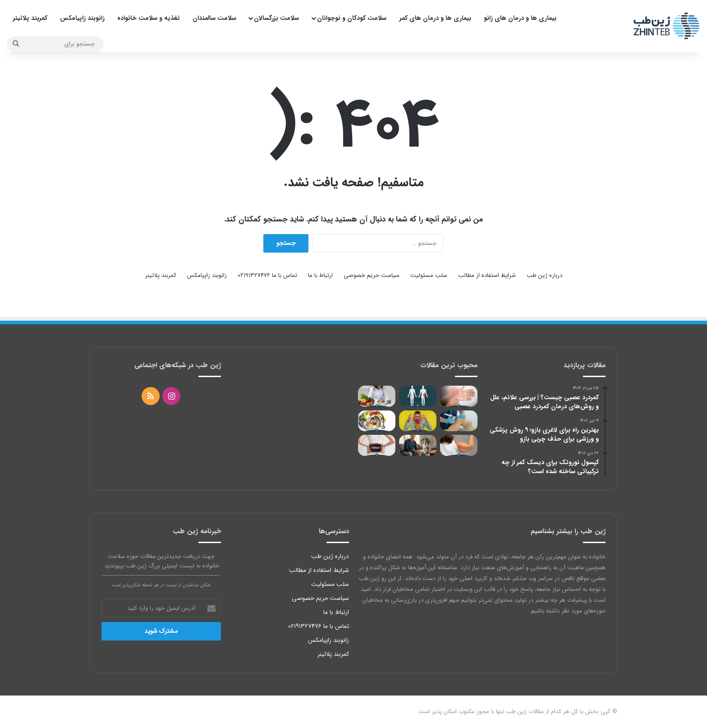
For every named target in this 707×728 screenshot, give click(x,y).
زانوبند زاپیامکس (82, 18)
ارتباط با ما (320, 275)
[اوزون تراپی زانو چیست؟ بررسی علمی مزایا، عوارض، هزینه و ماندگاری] (459, 421)
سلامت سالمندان (214, 18)
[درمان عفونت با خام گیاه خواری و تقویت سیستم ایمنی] (377, 396)
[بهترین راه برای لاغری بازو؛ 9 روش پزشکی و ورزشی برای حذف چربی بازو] (459, 445)
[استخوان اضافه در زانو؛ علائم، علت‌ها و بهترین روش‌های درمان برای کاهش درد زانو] (418, 445)
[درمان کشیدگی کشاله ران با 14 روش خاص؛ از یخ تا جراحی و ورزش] (418, 396)
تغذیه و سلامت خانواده (149, 18)
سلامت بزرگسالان (276, 18)
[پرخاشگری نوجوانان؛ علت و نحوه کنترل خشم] (418, 421)
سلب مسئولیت (429, 275)
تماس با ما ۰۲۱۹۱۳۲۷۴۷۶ (267, 275)
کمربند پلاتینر (30, 18)
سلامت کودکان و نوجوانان (352, 18)
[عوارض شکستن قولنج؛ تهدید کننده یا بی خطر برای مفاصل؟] (459, 396)
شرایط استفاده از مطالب (487, 275)
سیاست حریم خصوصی (372, 275)
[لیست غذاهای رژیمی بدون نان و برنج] (377, 421)
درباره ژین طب (544, 275)
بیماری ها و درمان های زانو (520, 18)
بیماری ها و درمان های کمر (435, 18)
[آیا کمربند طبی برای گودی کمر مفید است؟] (377, 445)
